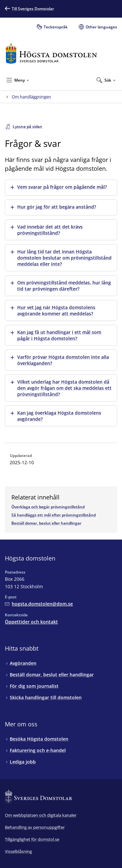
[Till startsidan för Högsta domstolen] (51, 53)
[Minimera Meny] (18, 80)
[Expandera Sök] (106, 80)
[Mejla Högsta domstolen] (39, 604)
